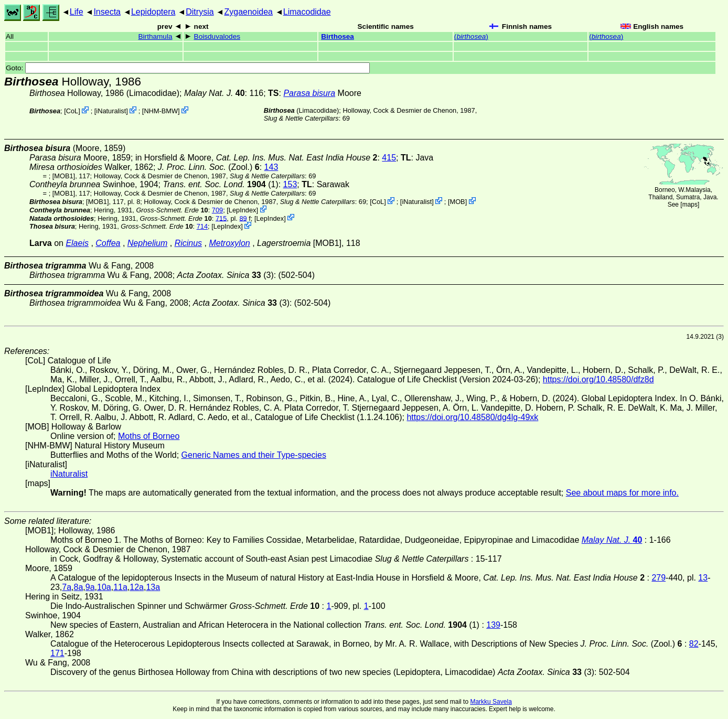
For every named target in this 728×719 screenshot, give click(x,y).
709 (217, 210)
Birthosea (338, 36)
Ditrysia (200, 12)
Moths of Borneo (149, 436)
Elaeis (77, 243)
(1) (220, 184)
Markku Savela (491, 702)
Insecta (107, 12)
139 (493, 625)
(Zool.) (209, 167)
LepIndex (243, 210)
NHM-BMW (161, 111)
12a (137, 587)
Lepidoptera (153, 12)
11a (120, 587)
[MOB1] (64, 176)
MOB (457, 202)
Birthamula (156, 36)
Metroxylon (229, 243)
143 (271, 167)
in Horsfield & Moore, (256, 158)
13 (703, 578)
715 (221, 218)
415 (389, 158)
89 (243, 218)
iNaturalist (111, 111)
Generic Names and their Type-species (254, 455)
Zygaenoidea (248, 12)
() (471, 36)
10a (104, 587)
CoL (72, 111)
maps (690, 205)
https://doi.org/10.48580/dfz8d (598, 379)
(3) (226, 275)
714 (202, 226)
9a (90, 587)
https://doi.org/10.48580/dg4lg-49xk (472, 417)
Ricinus (188, 243)
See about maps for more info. (622, 493)
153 (290, 184)
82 (694, 644)
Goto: (188, 68)
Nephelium (147, 243)
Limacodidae (307, 12)
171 (57, 653)
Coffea (108, 243)
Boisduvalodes (217, 36)
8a (79, 587)
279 (659, 578)
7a (67, 587)
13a (153, 587)
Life (77, 12)
